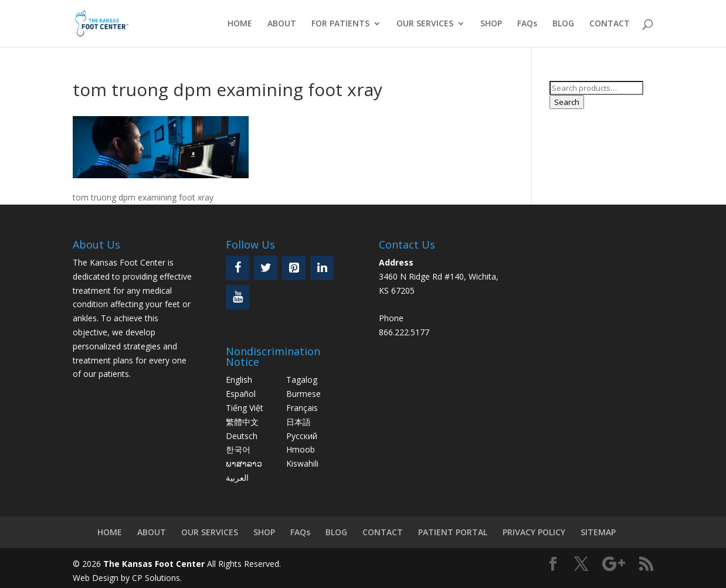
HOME (240, 24)
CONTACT (610, 24)
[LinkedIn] (322, 268)
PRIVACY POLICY (534, 532)
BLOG (563, 24)
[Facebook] (238, 268)
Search (567, 102)
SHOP (491, 24)
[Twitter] (266, 268)
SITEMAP (598, 532)
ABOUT (282, 24)
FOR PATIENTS (340, 24)
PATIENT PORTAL (453, 532)
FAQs (527, 24)
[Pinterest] (294, 268)
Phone (391, 318)
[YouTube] (238, 297)
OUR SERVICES (425, 24)
